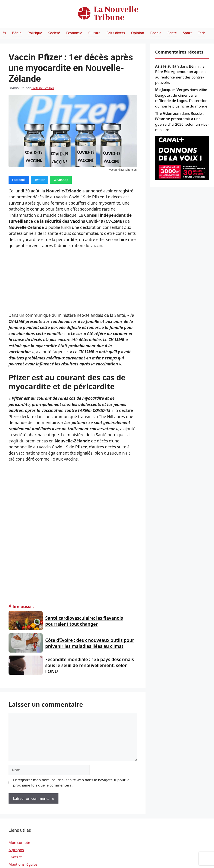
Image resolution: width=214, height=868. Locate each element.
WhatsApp (61, 180)
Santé (172, 33)
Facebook (19, 180)
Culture (94, 33)
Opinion (138, 33)
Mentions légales (23, 864)
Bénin (17, 33)
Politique (35, 33)
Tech (202, 33)
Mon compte (19, 843)
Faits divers (116, 33)
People (156, 33)
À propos (16, 850)
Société (54, 33)
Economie (74, 33)
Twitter (40, 180)
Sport (187, 33)
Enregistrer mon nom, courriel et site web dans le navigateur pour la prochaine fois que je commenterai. (71, 783)
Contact (15, 857)
